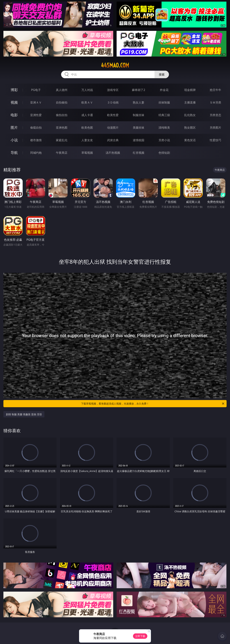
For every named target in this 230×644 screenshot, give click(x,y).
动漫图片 (113, 128)
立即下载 (140, 636)
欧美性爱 (113, 115)
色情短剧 (164, 153)
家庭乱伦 (62, 140)
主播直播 (190, 102)
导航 (14, 153)
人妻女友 (87, 140)
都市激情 (36, 140)
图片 (14, 127)
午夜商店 (62, 153)
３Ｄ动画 (113, 102)
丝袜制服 (164, 102)
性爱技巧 (215, 140)
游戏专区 (113, 90)
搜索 (162, 74)
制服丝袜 (139, 115)
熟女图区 (190, 128)
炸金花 (164, 90)
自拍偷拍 (62, 102)
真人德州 (62, 90)
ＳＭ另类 (215, 102)
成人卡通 (87, 115)
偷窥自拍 (36, 128)
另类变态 (215, 115)
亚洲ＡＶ (36, 102)
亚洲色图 (62, 128)
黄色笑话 (190, 140)
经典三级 (164, 115)
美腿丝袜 (139, 128)
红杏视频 (139, 153)
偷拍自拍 (62, 115)
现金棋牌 (190, 90)
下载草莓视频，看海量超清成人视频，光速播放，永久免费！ (153, 404)
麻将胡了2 (138, 90)
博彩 (14, 90)
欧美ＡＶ (87, 102)
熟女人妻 (139, 102)
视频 (14, 102)
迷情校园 (139, 140)
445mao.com (115, 65)
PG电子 (36, 90)
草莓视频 (87, 153)
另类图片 (215, 128)
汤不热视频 (113, 153)
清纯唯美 (164, 128)
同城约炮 (36, 153)
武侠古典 (113, 140)
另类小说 (164, 140)
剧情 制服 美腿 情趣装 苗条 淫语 (24, 414)
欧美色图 (87, 128)
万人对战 (87, 90)
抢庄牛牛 (215, 90)
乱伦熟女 (190, 115)
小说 (14, 140)
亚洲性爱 (36, 115)
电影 (14, 115)
